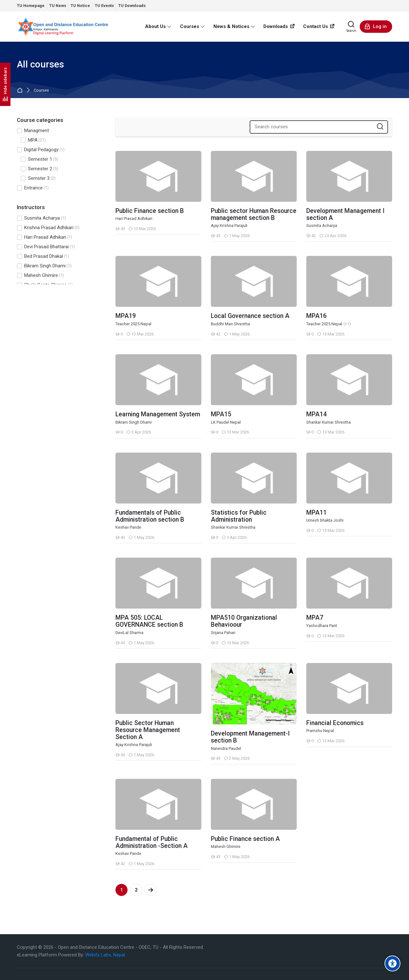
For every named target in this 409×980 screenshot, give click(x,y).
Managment (33, 131)
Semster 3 (38, 178)
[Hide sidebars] (5, 84)
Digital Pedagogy (41, 150)
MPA (33, 140)
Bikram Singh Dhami (44, 266)
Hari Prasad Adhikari (45, 237)
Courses (41, 91)
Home (21, 91)
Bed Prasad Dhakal (43, 256)
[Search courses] (380, 127)
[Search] (351, 26)
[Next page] (151, 890)
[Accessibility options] (392, 963)
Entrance (33, 188)
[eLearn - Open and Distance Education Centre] (63, 27)
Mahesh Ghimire (40, 275)
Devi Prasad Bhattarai (46, 247)
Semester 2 (39, 169)
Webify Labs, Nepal (105, 955)
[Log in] (376, 26)
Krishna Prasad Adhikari (48, 228)
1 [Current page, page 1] (122, 890)
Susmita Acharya (41, 218)
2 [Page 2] (136, 890)
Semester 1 (39, 159)
